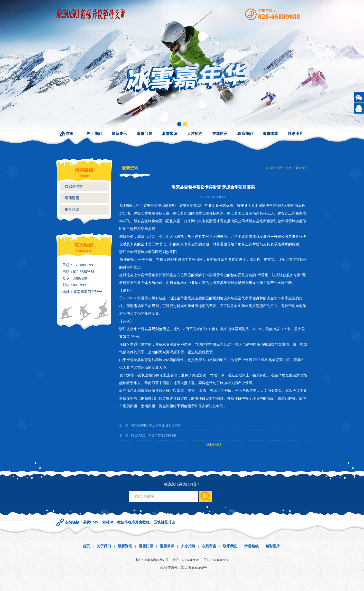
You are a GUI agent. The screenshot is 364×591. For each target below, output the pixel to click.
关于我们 (94, 134)
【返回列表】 (213, 445)
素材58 (108, 522)
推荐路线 (72, 210)
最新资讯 (119, 134)
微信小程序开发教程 (133, 522)
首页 (70, 134)
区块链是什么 (164, 522)
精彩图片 (295, 134)
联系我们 (245, 134)
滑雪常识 (170, 134)
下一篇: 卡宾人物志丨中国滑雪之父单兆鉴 (148, 435)
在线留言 (220, 134)
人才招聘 (195, 134)
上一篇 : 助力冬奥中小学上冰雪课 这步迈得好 (150, 425)
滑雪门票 (144, 134)
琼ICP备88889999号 (194, 568)
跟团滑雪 (72, 198)
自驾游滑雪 (74, 186)
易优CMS (91, 522)
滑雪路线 (270, 134)
